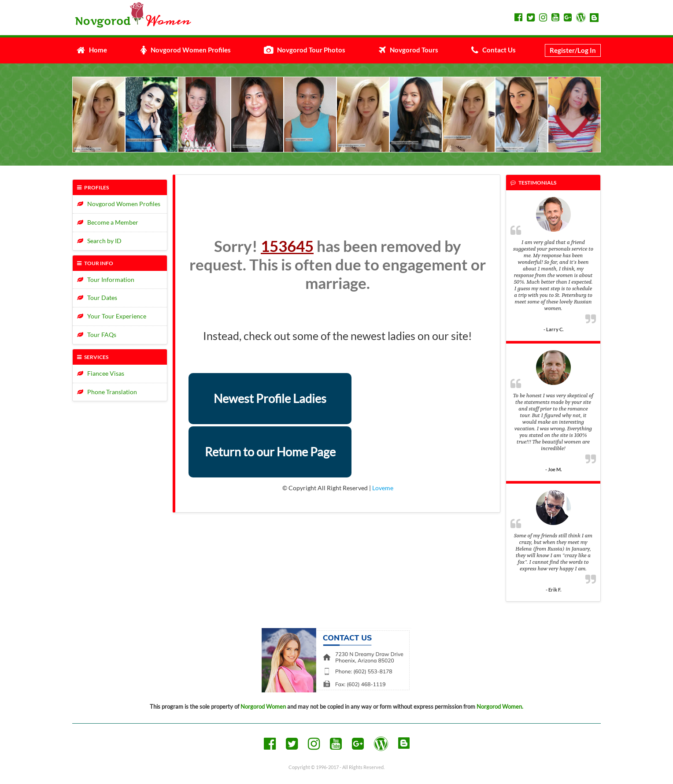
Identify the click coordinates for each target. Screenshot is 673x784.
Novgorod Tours (409, 50)
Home (92, 50)
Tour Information (106, 279)
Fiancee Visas (101, 373)
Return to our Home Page (270, 452)
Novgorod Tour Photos (305, 50)
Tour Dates (97, 298)
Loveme (383, 488)
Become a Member (108, 222)
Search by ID (99, 241)
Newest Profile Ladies (270, 398)
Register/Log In (573, 50)
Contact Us (494, 50)
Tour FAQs (97, 335)
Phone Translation (107, 392)
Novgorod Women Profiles (186, 50)
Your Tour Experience (112, 316)
